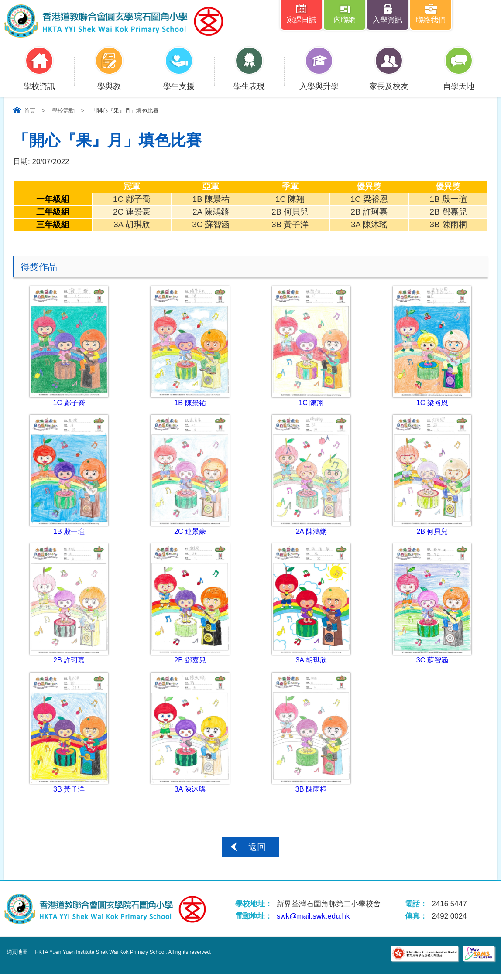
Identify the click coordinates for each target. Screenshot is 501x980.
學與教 (109, 82)
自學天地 (459, 82)
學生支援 (179, 82)
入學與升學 (319, 82)
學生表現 (249, 82)
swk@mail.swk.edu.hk (313, 922)
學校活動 (63, 112)
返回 (257, 853)
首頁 (30, 112)
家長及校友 (389, 82)
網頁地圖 (17, 958)
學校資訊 (39, 82)
